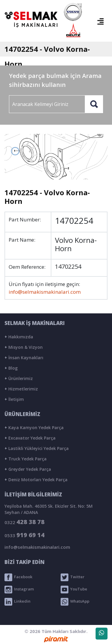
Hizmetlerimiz (21, 389)
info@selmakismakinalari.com (45, 292)
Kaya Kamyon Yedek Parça (34, 427)
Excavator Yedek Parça (30, 438)
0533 (24, 535)
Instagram (19, 590)
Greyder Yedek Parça (28, 469)
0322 (24, 522)
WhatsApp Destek (102, 635)
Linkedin (17, 602)
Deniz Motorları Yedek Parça (36, 480)
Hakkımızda (19, 337)
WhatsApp (75, 602)
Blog (11, 368)
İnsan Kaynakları (24, 358)
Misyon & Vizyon (24, 347)
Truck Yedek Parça (26, 459)
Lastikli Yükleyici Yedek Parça (37, 448)
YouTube (74, 590)
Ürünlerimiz (19, 378)
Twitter (73, 577)
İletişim (14, 399)
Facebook (18, 577)
